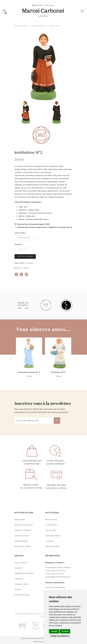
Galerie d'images (52, 546)
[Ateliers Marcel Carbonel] (43, 10)
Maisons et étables (23, 546)
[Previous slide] (11, 359)
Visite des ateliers (53, 536)
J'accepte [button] (54, 631)
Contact (18, 589)
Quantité (18, 244)
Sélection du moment (24, 525)
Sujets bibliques (21, 541)
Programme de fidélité (24, 573)
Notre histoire (51, 519)
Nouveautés (20, 519)
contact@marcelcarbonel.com (58, 577)
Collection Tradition (23, 530)
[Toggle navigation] (82, 11)
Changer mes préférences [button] (60, 636)
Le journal (49, 541)
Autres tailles (20, 233)
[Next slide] (76, 359)
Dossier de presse (22, 595)
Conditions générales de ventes (28, 614)
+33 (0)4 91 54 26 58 (33, 488)
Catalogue (19, 579)
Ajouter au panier (25, 256)
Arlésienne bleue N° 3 (29, 372)
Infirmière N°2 (58, 372)
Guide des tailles (22, 268)
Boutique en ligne (21, 26)
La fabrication (51, 525)
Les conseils (51, 530)
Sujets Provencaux (38, 26)
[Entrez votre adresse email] (34, 421)
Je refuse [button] (65, 631)
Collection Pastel (22, 536)
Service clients (21, 563)
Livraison (19, 568)
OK (57, 420)
